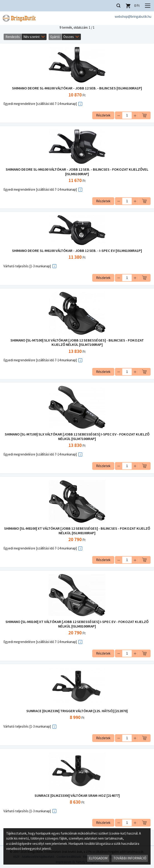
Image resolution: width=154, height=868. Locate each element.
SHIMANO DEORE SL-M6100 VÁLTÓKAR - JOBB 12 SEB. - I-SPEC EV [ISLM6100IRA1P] (77, 251)
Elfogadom (98, 858)
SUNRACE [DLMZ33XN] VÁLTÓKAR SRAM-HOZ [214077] (77, 796)
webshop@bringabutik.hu (133, 16)
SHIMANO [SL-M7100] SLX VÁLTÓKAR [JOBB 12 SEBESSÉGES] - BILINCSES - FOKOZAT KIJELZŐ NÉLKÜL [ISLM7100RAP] (77, 343)
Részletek (103, 115)
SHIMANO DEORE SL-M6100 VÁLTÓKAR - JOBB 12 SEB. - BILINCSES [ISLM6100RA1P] (77, 88)
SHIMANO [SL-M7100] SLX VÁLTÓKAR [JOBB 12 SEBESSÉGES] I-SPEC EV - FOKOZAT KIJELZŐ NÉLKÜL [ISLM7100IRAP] (77, 437)
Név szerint (32, 37)
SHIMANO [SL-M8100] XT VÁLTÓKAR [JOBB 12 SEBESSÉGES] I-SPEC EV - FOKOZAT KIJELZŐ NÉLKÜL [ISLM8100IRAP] (77, 624)
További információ (130, 858)
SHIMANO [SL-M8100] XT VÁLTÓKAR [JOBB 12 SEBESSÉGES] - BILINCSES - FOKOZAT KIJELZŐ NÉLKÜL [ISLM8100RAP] (77, 531)
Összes (69, 37)
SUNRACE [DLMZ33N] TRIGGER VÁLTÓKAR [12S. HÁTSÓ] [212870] (77, 711)
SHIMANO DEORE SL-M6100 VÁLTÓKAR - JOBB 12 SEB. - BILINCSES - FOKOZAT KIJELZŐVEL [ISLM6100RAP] (77, 172)
